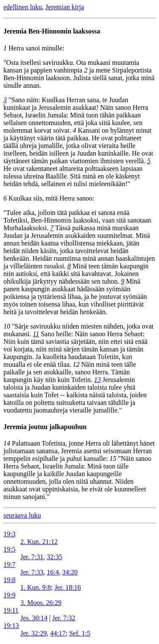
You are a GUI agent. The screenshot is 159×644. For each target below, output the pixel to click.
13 (98, 380)
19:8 (9, 580)
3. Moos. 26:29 (41, 603)
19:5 (9, 549)
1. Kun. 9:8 (36, 587)
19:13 (11, 626)
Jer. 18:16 (67, 587)
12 (76, 364)
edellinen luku (23, 7)
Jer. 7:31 (32, 557)
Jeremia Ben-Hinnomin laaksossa (52, 31)
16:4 (53, 572)
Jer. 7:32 (64, 618)
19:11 (11, 610)
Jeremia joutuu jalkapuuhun (45, 427)
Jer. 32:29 (33, 633)
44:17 (58, 633)
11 (36, 334)
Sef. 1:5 (80, 633)
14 (7, 443)
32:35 (54, 557)
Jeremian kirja (65, 7)
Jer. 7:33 (32, 572)
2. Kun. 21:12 (39, 542)
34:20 (70, 572)
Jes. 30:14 (34, 618)
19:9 (9, 595)
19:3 (9, 534)
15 (113, 459)
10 (7, 326)
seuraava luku (22, 515)
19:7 (9, 565)
